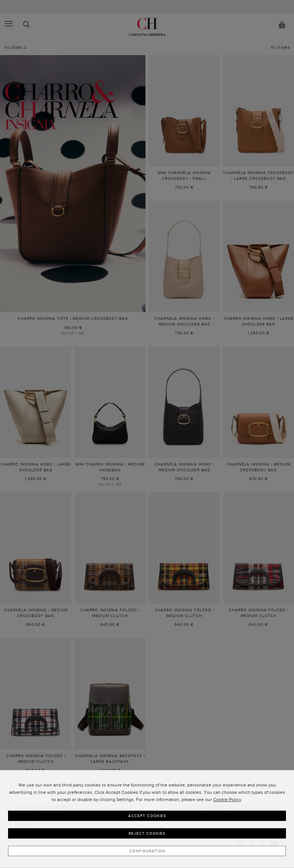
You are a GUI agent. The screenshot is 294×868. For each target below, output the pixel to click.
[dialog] (147, 819)
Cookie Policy (227, 800)
